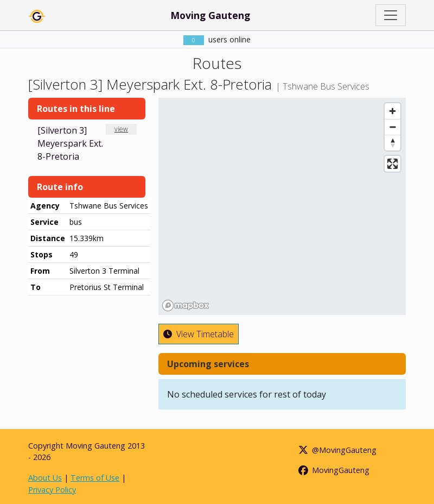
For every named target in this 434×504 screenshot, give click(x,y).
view (121, 129)
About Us (45, 478)
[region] (282, 206)
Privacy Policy (52, 490)
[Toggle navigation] (391, 15)
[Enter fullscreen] (392, 164)
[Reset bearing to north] (392, 143)
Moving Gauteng (210, 15)
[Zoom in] (392, 111)
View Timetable (199, 334)
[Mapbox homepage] (186, 305)
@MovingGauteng (337, 450)
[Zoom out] (392, 127)
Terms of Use (95, 478)
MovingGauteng (333, 470)
